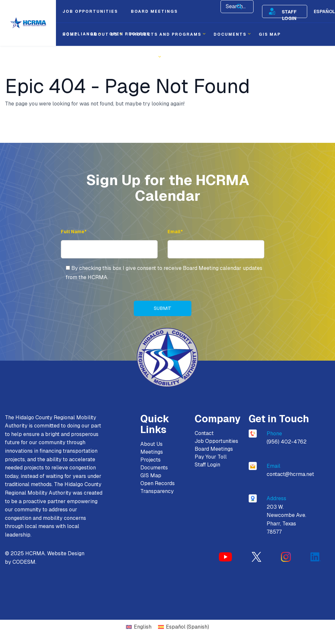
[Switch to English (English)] (139, 627)
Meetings (152, 452)
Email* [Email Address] (175, 232)
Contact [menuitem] (182, 57)
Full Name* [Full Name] (74, 232)
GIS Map (151, 475)
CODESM (24, 562)
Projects (150, 460)
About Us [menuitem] (104, 34)
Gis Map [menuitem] (270, 34)
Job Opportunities (216, 441)
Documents (154, 468)
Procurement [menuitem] (82, 57)
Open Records (158, 483)
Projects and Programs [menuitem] (166, 34)
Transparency (157, 491)
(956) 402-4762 (287, 442)
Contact (204, 433)
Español (324, 11)
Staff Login (289, 12)
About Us (151, 444)
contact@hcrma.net (290, 474)
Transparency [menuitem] (136, 57)
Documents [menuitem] (230, 34)
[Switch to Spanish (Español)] (184, 627)
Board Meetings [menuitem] (154, 11)
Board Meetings (214, 449)
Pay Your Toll (211, 457)
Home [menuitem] (70, 34)
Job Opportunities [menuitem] (90, 11)
